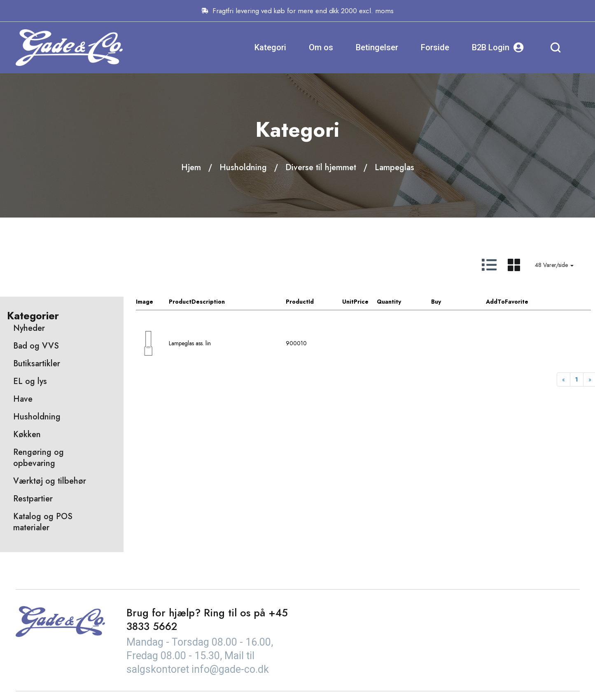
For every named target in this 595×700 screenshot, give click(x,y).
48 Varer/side (554, 265)
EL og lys (30, 381)
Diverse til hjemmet (321, 167)
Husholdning (243, 167)
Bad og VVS (36, 346)
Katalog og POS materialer (43, 522)
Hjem (191, 167)
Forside (435, 47)
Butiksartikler (37, 364)
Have (23, 399)
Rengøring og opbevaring (38, 458)
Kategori (270, 47)
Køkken (27, 434)
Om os (321, 47)
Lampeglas (394, 167)
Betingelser (377, 47)
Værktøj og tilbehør (50, 481)
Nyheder (29, 328)
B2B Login (498, 48)
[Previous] (563, 379)
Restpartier (33, 499)
